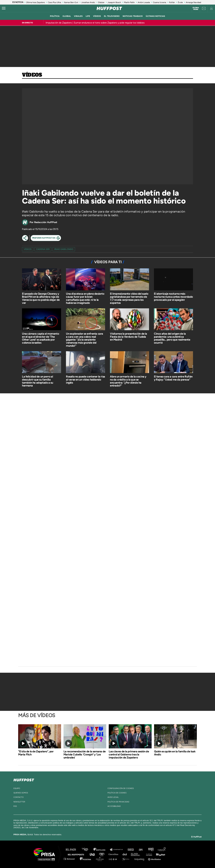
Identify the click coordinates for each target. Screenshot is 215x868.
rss (15, 806)
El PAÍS (73, 850)
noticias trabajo (133, 16)
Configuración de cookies (121, 788)
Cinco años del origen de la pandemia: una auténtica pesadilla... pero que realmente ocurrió (172, 338)
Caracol (162, 850)
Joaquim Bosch (114, 2)
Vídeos (32, 75)
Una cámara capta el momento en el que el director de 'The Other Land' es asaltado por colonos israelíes (40, 338)
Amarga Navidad (193, 2)
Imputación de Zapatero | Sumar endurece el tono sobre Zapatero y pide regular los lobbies (95, 23)
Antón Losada (144, 2)
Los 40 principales (87, 850)
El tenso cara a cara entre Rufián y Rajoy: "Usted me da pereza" (173, 378)
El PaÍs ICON (114, 859)
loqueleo (140, 859)
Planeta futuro (148, 854)
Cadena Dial (126, 854)
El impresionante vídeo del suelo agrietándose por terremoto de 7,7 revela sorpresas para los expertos (129, 298)
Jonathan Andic (88, 2)
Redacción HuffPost (46, 222)
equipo (17, 788)
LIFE (88, 16)
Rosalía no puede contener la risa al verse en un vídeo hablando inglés (86, 380)
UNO (94, 854)
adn (151, 850)
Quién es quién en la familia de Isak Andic (175, 753)
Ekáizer (101, 2)
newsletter (19, 802)
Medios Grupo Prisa (45, 859)
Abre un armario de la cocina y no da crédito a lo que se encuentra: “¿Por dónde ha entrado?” (128, 381)
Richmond (71, 859)
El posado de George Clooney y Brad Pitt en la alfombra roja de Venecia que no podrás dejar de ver (41, 298)
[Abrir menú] (4, 8)
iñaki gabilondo (64, 249)
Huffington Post (77, 854)
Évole (180, 2)
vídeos (97, 16)
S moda (127, 859)
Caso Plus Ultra (55, 2)
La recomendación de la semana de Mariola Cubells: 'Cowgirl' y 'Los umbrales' (85, 754)
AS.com (141, 850)
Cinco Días (114, 854)
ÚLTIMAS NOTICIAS (155, 16)
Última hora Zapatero (36, 2)
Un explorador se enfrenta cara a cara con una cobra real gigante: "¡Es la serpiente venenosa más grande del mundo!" (85, 340)
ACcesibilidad (114, 806)
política (55, 16)
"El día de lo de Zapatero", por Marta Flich (36, 753)
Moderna (86, 859)
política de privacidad (118, 802)
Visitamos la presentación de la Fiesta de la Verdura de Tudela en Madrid (128, 337)
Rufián (172, 2)
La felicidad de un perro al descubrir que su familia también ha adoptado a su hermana (37, 381)
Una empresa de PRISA (46, 852)
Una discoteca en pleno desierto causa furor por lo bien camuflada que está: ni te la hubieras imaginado (85, 298)
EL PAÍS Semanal (137, 854)
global (67, 16)
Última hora (196, 9)
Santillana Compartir (118, 850)
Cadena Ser (43, 249)
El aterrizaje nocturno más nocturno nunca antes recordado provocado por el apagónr (173, 297)
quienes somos (21, 793)
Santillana (102, 850)
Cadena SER (131, 850)
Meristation (155, 859)
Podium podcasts (101, 859)
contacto (18, 797)
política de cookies (117, 793)
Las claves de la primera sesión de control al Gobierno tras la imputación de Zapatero (129, 754)
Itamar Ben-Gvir (71, 2)
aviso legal (113, 797)
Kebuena (159, 854)
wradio (102, 854)
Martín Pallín (129, 2)
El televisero (112, 16)
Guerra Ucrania (160, 2)
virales (78, 16)
